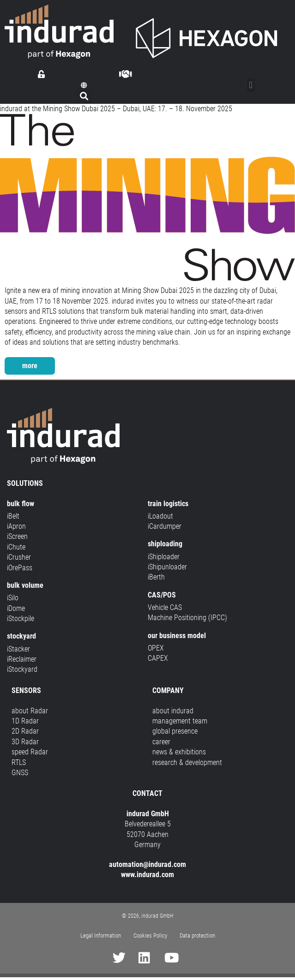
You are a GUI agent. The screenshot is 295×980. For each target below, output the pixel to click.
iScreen (17, 536)
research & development (187, 762)
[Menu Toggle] (251, 85)
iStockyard (22, 669)
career (161, 742)
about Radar (30, 711)
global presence (175, 731)
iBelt (13, 516)
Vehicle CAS (165, 607)
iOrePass (20, 568)
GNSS (20, 773)
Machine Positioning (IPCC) (187, 618)
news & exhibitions (179, 752)
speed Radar (30, 752)
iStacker (18, 649)
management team (180, 721)
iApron (16, 526)
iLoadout (160, 516)
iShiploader (164, 557)
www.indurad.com (147, 875)
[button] (84, 85)
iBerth (156, 577)
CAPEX (158, 658)
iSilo (13, 598)
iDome (16, 608)
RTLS (19, 762)
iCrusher (19, 557)
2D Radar (25, 731)
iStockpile (21, 618)
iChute (16, 547)
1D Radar (25, 721)
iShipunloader (167, 567)
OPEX (156, 648)
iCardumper (165, 526)
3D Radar (25, 742)
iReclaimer (22, 659)
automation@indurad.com (147, 864)
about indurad (173, 711)
